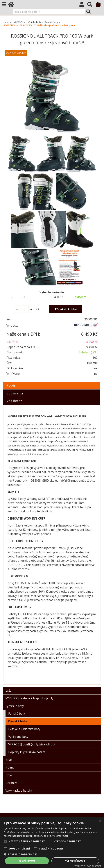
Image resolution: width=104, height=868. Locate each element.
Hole (9, 775)
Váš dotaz (14, 401)
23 (23, 297)
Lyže (8, 691)
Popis (11, 385)
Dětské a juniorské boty (24, 729)
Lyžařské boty (15, 706)
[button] (52, 854)
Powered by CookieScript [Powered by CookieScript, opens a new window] (87, 866)
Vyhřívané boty (18, 737)
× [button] (100, 821)
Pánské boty (17, 714)
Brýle (9, 760)
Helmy (10, 768)
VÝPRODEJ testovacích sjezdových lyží (30, 698)
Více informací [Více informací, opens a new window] (60, 836)
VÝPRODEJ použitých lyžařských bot (32, 744)
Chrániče (11, 783)
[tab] (52, 382)
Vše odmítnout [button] (75, 861)
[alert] (52, 842)
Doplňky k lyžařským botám (27, 752)
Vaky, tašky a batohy (19, 791)
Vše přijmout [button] (27, 861)
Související (15, 393)
